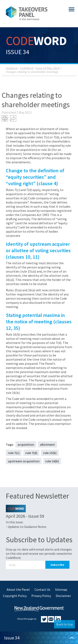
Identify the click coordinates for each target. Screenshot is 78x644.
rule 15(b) (50, 453)
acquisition (26, 444)
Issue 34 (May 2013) (48, 68)
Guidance (12, 68)
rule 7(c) (14, 453)
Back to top (64, 624)
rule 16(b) (52, 461)
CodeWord (27, 68)
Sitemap (61, 589)
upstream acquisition (24, 461)
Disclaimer (63, 596)
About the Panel (18, 589)
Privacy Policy (41, 596)
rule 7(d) (31, 453)
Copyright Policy (15, 596)
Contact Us (42, 589)
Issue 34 (39, 638)
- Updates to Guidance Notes (26, 527)
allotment (47, 444)
